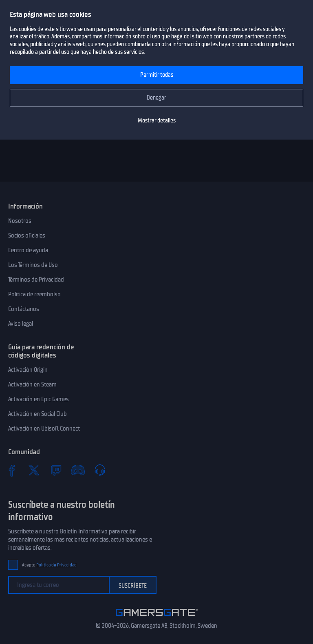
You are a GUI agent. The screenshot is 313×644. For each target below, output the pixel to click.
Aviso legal (21, 324)
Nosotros (20, 221)
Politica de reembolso (34, 294)
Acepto (49, 565)
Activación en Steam (32, 384)
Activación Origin (28, 370)
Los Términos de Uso (33, 265)
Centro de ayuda (28, 250)
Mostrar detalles (157, 121)
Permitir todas (157, 75)
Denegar (156, 98)
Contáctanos (24, 309)
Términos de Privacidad (36, 280)
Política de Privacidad (56, 565)
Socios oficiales (27, 235)
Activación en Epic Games (39, 399)
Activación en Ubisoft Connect (44, 429)
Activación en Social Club (37, 414)
